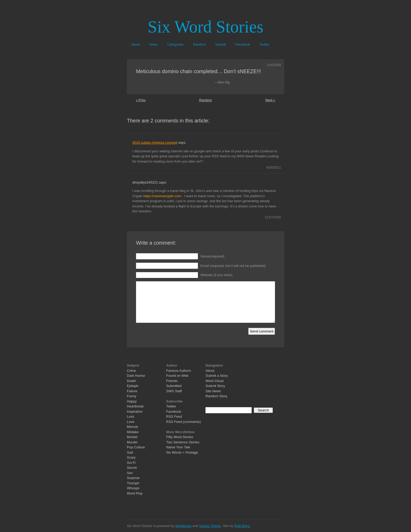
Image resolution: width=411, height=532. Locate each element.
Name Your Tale (178, 447)
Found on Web (177, 376)
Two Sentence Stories (183, 442)
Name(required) (212, 256)
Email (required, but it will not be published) (233, 266)
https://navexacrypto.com (162, 196)
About (136, 44)
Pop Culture (136, 447)
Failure (132, 391)
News (154, 44)
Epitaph (133, 386)
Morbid (132, 437)
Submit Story (215, 386)
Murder (132, 442)
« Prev (141, 100)
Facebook (243, 44)
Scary (131, 457)
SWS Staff (174, 391)
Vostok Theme (210, 526)
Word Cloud (214, 381)
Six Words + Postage (182, 452)
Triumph (133, 483)
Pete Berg (242, 526)
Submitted (174, 386)
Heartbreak (135, 406)
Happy (132, 401)
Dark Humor (136, 376)
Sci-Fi (131, 463)
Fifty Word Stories (180, 437)
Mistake (133, 432)
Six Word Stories (205, 27)
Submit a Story (217, 376)
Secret (132, 468)
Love (131, 422)
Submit (220, 44)
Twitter (264, 44)
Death (131, 381)
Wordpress (183, 526)
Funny (132, 396)
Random (199, 44)
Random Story (216, 396)
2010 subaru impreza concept (155, 143)
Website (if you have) (217, 275)
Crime (131, 371)
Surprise (133, 478)
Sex (130, 473)
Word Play (135, 493)
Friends (172, 381)
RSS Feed (174, 417)
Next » (270, 100)
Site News (213, 391)
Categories (175, 44)
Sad (130, 452)
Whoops (133, 488)
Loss (130, 417)
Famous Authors (179, 371)
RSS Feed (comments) (183, 422)
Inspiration (135, 412)
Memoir (133, 427)
